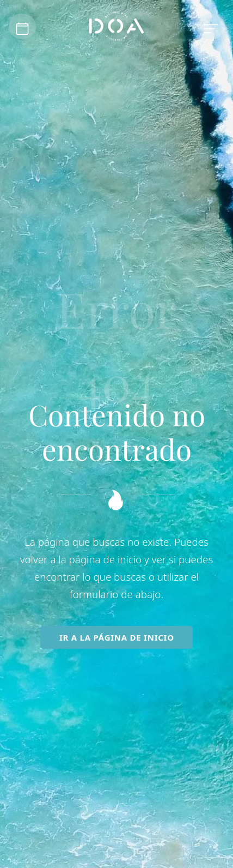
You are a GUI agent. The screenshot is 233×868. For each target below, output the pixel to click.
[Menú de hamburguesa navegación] (211, 27)
